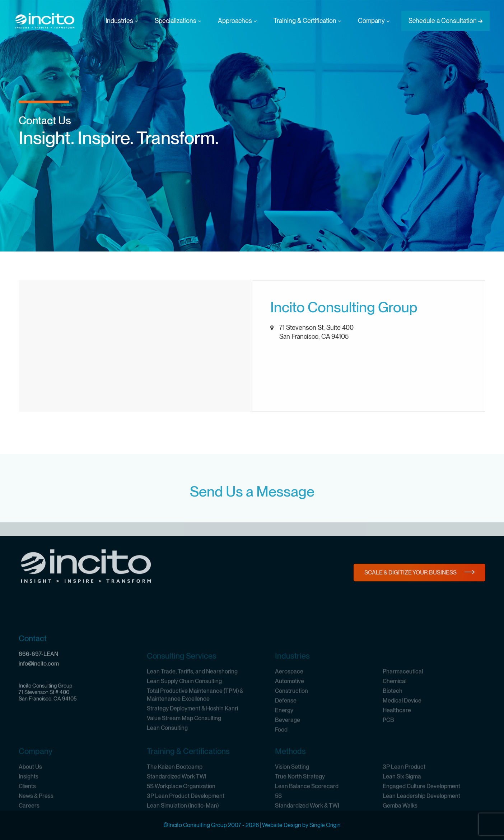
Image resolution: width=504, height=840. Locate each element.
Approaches (237, 21)
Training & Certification (307, 21)
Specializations (178, 21)
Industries (122, 21)
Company (374, 21)
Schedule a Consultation (443, 21)
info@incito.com (39, 704)
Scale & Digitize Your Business (410, 587)
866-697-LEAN (38, 695)
